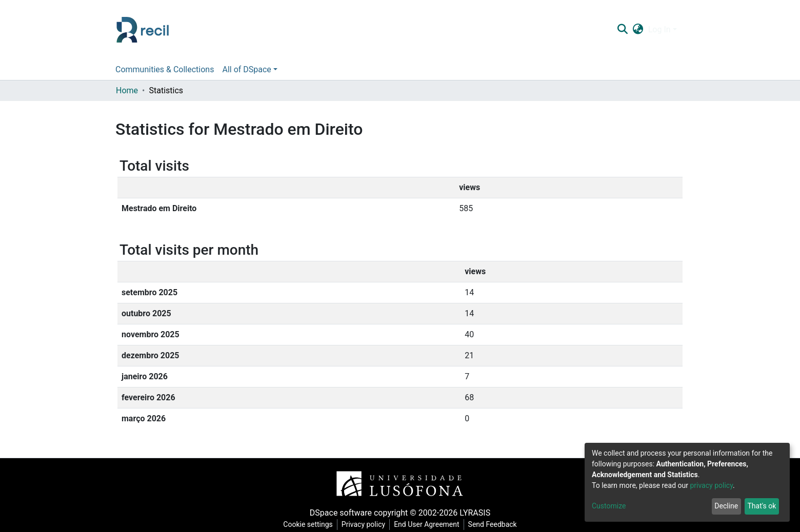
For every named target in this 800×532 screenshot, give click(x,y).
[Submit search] (622, 30)
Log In (659, 29)
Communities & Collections (165, 69)
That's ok (762, 506)
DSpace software (341, 513)
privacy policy (711, 485)
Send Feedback (493, 524)
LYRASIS (475, 513)
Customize (609, 506)
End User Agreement (426, 524)
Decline (726, 506)
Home (127, 90)
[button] (638, 30)
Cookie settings (308, 524)
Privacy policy (363, 524)
